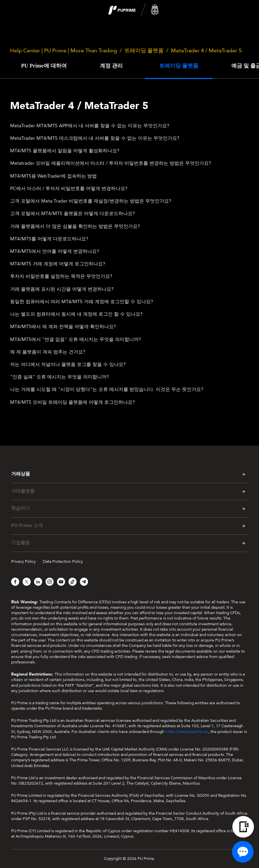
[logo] (134, 10)
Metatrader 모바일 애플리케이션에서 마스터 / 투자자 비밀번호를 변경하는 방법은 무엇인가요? (111, 163)
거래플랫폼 (23, 491)
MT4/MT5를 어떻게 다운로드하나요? (49, 239)
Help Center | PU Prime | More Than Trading (64, 51)
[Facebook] (15, 582)
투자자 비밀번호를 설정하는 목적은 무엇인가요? (61, 276)
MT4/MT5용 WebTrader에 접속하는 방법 (53, 176)
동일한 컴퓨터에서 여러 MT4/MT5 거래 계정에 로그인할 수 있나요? (82, 302)
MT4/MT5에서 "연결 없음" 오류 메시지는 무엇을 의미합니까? (76, 339)
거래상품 (21, 474)
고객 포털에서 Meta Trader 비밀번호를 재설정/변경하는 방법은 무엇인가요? (91, 201)
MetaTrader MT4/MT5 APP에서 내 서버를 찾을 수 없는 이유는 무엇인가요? (90, 126)
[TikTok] (73, 582)
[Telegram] (84, 582)
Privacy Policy (23, 561)
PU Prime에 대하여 (44, 66)
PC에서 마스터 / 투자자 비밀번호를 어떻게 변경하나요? (69, 189)
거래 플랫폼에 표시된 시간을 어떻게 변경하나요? (62, 289)
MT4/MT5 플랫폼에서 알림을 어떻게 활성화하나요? (65, 151)
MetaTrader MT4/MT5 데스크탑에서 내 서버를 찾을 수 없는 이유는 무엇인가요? (95, 138)
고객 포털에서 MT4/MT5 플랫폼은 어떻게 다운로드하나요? (73, 214)
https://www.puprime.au (187, 732)
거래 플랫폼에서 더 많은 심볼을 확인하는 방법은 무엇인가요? (75, 226)
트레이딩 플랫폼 (144, 51)
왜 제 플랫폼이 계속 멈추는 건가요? (48, 352)
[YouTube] (61, 582)
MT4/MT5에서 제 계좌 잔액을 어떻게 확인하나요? (63, 327)
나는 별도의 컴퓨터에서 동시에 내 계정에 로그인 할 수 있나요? (76, 314)
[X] (27, 582)
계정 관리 (111, 66)
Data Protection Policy (63, 561)
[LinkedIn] (38, 582)
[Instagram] (50, 582)
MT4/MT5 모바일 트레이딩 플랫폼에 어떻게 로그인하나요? (73, 402)
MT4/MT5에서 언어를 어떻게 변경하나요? (55, 251)
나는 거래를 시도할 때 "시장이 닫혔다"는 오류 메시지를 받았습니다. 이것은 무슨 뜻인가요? (107, 389)
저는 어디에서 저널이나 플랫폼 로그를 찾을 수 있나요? (68, 364)
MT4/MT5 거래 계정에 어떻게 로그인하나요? (58, 264)
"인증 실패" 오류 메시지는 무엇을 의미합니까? (60, 377)
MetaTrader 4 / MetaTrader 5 (206, 51)
